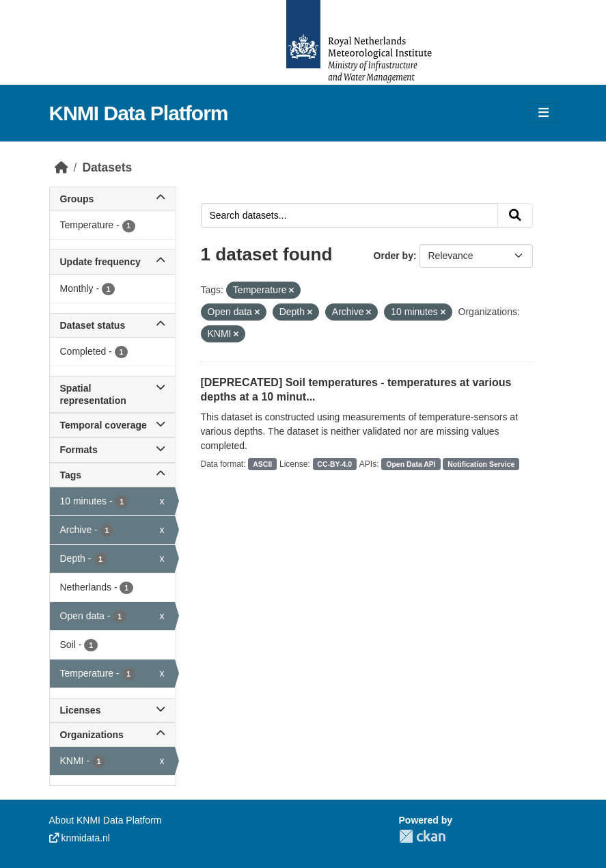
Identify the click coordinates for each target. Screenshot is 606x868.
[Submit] (515, 215)
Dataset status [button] (112, 325)
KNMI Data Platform (139, 113)
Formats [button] (112, 450)
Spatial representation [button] (112, 394)
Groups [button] (112, 199)
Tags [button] (112, 475)
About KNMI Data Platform (106, 820)
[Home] (61, 167)
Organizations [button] (112, 735)
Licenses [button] (112, 710)
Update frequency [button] (112, 262)
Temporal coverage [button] (112, 425)
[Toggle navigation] (543, 113)
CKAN (422, 836)
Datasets (107, 167)
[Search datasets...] (349, 215)
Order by (394, 256)
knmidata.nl (80, 838)
